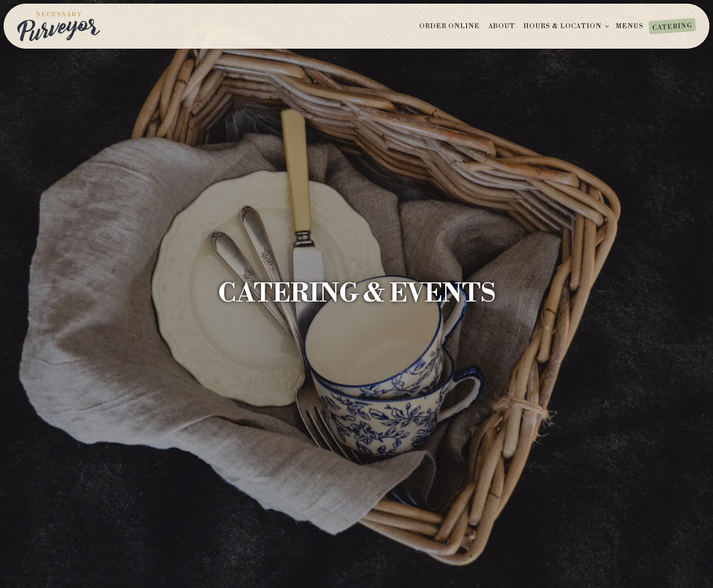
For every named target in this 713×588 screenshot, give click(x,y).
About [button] (502, 26)
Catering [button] (672, 26)
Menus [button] (630, 26)
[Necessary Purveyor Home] (59, 26)
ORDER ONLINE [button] (449, 26)
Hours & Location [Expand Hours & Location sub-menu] (567, 26)
